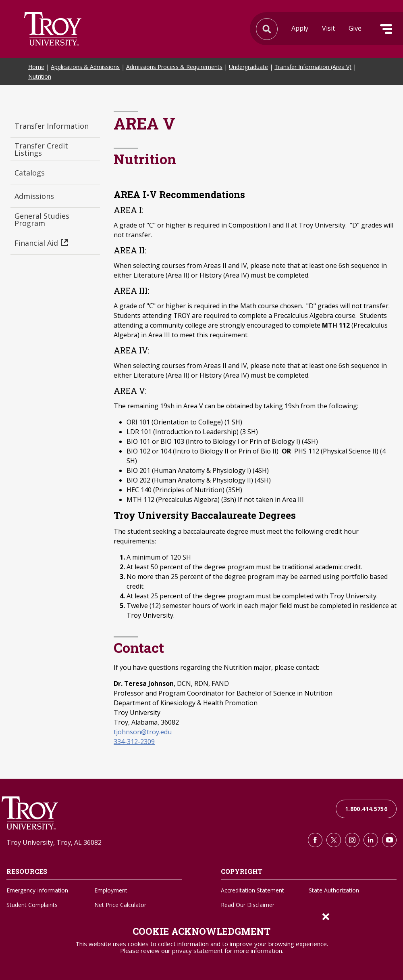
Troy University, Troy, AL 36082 (54, 842)
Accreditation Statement (252, 890)
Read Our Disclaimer (248, 905)
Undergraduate (248, 67)
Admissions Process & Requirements (174, 67)
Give (355, 28)
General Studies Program (42, 219)
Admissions (34, 196)
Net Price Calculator (120, 905)
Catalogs (30, 173)
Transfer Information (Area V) (313, 67)
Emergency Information (37, 890)
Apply (300, 28)
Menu (386, 29)
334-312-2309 (134, 742)
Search (53, 29)
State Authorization (334, 890)
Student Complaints (32, 905)
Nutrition (40, 76)
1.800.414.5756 (366, 809)
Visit (328, 28)
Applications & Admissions (85, 67)
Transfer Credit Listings (41, 149)
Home (36, 67)
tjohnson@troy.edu (143, 732)
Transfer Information (52, 126)
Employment (111, 890)
